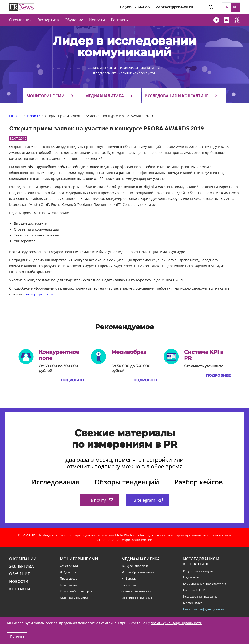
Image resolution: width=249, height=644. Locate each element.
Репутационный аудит (199, 571)
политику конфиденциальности (176, 623)
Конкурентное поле (135, 566)
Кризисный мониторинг (77, 591)
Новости (97, 20)
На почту (100, 500)
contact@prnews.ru (175, 7)
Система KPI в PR (195, 590)
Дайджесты (68, 572)
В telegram (148, 500)
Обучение (74, 20)
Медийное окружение (137, 598)
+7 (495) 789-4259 (135, 7)
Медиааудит (192, 577)
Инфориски (129, 579)
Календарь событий (74, 598)
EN (226, 7)
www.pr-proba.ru (39, 294)
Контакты (120, 20)
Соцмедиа (129, 585)
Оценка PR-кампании (136, 591)
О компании (20, 20)
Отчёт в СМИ (69, 566)
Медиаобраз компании (138, 572)
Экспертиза (21, 566)
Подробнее (73, 380)
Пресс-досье (69, 579)
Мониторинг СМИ (45, 96)
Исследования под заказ (200, 597)
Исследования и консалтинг (176, 96)
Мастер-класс (193, 603)
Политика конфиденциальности (206, 609)
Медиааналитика (105, 96)
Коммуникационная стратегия (205, 584)
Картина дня (69, 585)
